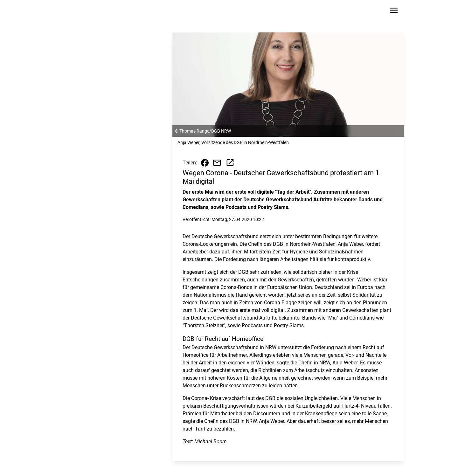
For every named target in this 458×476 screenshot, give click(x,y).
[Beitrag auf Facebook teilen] (205, 163)
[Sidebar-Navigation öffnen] (394, 11)
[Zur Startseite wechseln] (74, 11)
